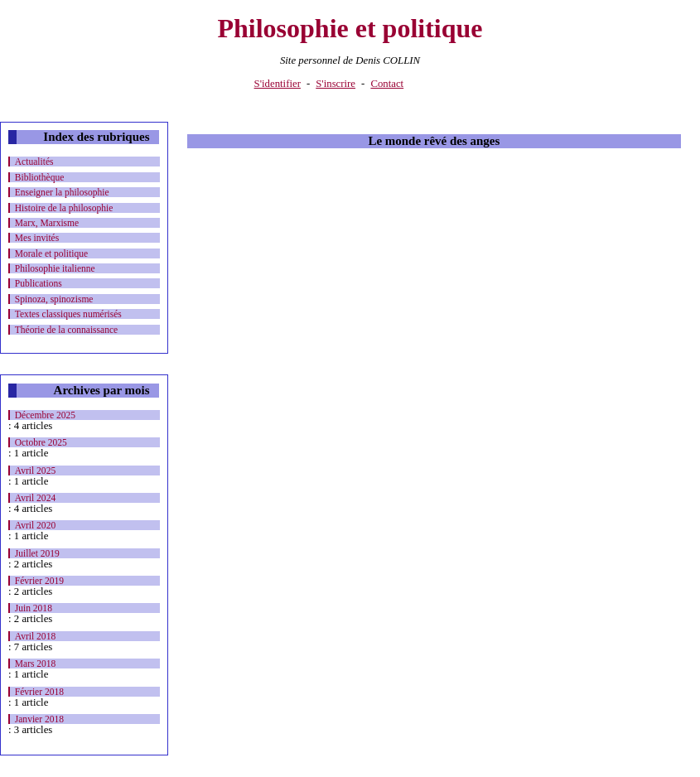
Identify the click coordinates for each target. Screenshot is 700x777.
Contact (387, 84)
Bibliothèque (40, 177)
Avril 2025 (35, 471)
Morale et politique (51, 253)
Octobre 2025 (41, 442)
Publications (39, 283)
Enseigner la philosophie (62, 192)
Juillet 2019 (37, 553)
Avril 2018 (35, 636)
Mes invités (37, 238)
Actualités (34, 162)
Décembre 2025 (45, 415)
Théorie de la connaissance (66, 330)
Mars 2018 (36, 664)
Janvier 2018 (39, 719)
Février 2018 (39, 692)
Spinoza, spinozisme (54, 299)
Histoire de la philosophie (64, 208)
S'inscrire (336, 84)
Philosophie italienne (55, 268)
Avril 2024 (35, 498)
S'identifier (278, 84)
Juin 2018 (34, 608)
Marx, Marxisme (47, 223)
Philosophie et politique (350, 28)
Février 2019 (39, 581)
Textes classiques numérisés (68, 314)
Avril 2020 (35, 525)
